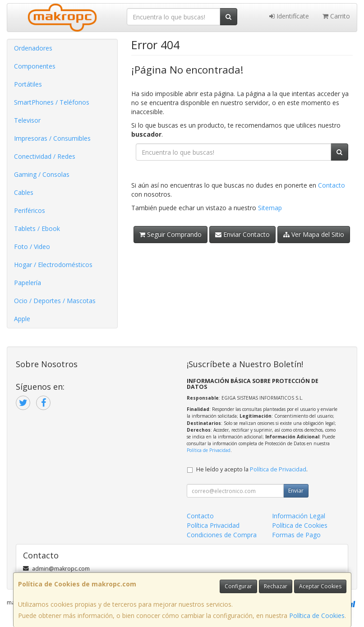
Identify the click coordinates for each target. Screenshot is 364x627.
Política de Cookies (317, 615)
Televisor (27, 120)
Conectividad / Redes (45, 156)
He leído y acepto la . (252, 469)
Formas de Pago (296, 535)
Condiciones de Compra (222, 535)
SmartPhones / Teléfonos (52, 102)
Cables (24, 192)
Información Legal (299, 516)
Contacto (332, 185)
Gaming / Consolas (42, 174)
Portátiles (28, 84)
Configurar (238, 586)
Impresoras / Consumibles (52, 138)
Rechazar (276, 586)
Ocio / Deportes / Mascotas (55, 301)
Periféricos (30, 210)
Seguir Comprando (170, 234)
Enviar (296, 491)
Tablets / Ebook (37, 228)
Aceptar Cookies (320, 586)
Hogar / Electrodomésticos (53, 265)
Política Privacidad (213, 525)
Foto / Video (32, 247)
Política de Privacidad (209, 450)
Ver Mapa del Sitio (314, 234)
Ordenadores (33, 48)
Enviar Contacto (242, 234)
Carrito (336, 16)
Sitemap (270, 208)
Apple (22, 319)
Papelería (28, 283)
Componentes (35, 66)
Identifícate (289, 16)
